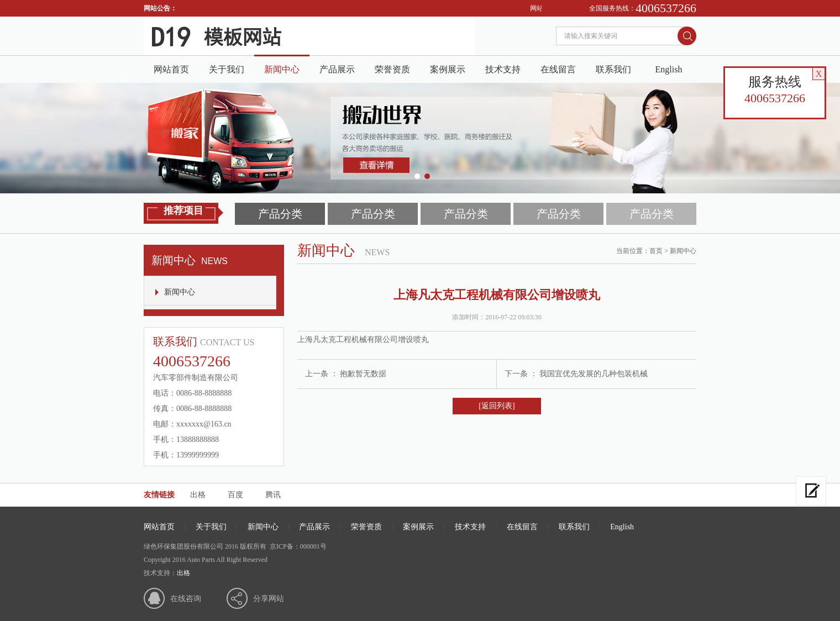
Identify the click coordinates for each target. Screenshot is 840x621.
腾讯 (273, 495)
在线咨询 (186, 599)
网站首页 (171, 69)
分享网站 (269, 599)
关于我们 (227, 69)
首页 (656, 251)
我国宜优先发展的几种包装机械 (594, 374)
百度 (235, 495)
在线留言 (558, 69)
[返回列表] (497, 406)
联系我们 (613, 69)
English (669, 69)
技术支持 (503, 69)
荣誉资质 (392, 69)
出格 (198, 495)
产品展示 (337, 69)
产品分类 (280, 214)
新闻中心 (282, 69)
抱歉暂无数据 (363, 374)
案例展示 (448, 69)
